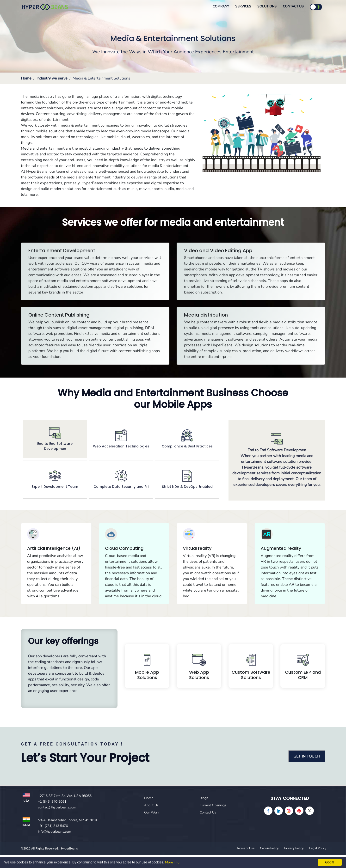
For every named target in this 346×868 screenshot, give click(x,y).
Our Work (152, 812)
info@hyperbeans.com (55, 832)
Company (221, 6)
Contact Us (293, 6)
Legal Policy (318, 848)
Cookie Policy (269, 848)
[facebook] (268, 811)
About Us (151, 805)
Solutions (267, 6)
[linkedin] (279, 811)
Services (243, 6)
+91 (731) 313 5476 (53, 826)
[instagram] (289, 811)
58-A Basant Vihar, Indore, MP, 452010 (67, 820)
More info (172, 862)
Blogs (204, 798)
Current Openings (213, 805)
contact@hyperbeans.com (57, 807)
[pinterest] (299, 811)
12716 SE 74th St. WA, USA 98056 (65, 796)
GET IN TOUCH (307, 756)
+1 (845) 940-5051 (52, 802)
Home (26, 78)
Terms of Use (245, 848)
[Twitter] (310, 811)
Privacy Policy (294, 848)
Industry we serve (52, 78)
